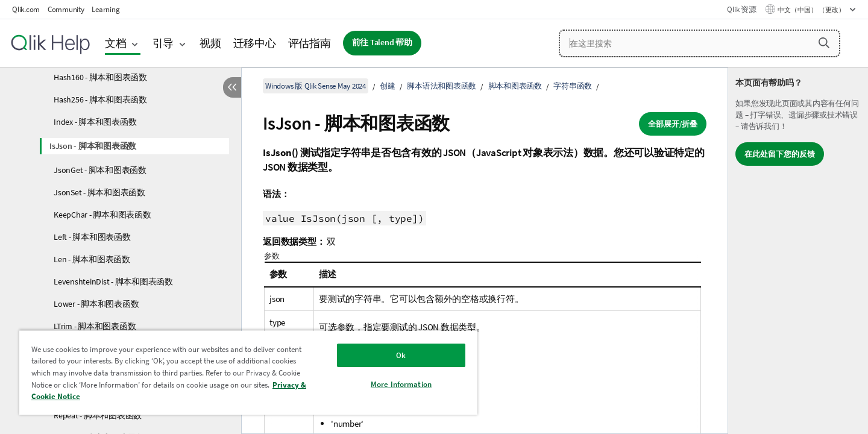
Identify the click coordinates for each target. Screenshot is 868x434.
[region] (248, 372)
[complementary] (798, 251)
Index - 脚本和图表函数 (95, 122)
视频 (210, 43)
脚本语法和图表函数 (442, 86)
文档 (116, 43)
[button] (824, 43)
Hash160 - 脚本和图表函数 (100, 77)
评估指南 (310, 43)
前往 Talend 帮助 (382, 42)
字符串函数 (573, 86)
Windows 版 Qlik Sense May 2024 (316, 86)
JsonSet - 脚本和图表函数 (99, 192)
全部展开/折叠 (673, 124)
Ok (401, 355)
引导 (163, 43)
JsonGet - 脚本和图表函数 (100, 170)
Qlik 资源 (741, 9)
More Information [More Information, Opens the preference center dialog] (401, 384)
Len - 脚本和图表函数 (92, 259)
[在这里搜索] (700, 43)
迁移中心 (255, 43)
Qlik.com (26, 9)
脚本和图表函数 (515, 86)
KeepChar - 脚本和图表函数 (102, 215)
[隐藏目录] (232, 87)
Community (66, 9)
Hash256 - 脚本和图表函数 (100, 99)
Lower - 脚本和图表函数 (96, 304)
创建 (388, 86)
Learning (105, 9)
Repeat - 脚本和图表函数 (98, 415)
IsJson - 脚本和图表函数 (93, 146)
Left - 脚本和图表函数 (92, 237)
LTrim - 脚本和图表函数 (95, 326)
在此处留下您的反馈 (780, 154)
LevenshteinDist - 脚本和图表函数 (113, 281)
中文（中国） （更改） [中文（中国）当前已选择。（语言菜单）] (812, 10)
